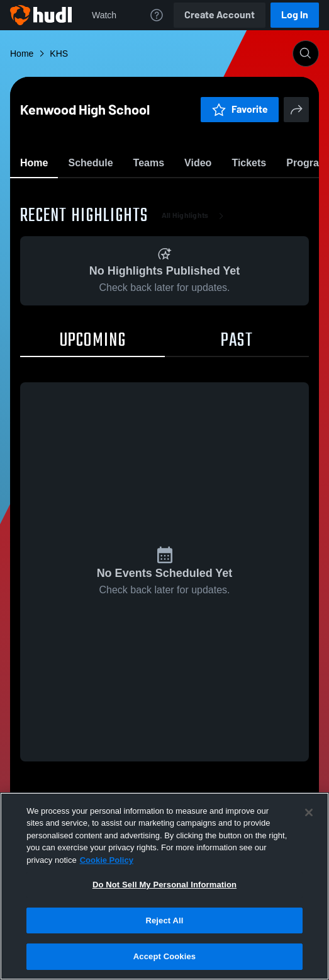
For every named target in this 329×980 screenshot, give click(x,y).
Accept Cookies (164, 956)
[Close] (309, 812)
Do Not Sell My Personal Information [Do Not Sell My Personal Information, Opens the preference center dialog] (164, 885)
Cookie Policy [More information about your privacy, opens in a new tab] (107, 860)
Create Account (220, 15)
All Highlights (195, 290)
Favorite (150, 195)
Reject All (164, 920)
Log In (295, 15)
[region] (164, 886)
